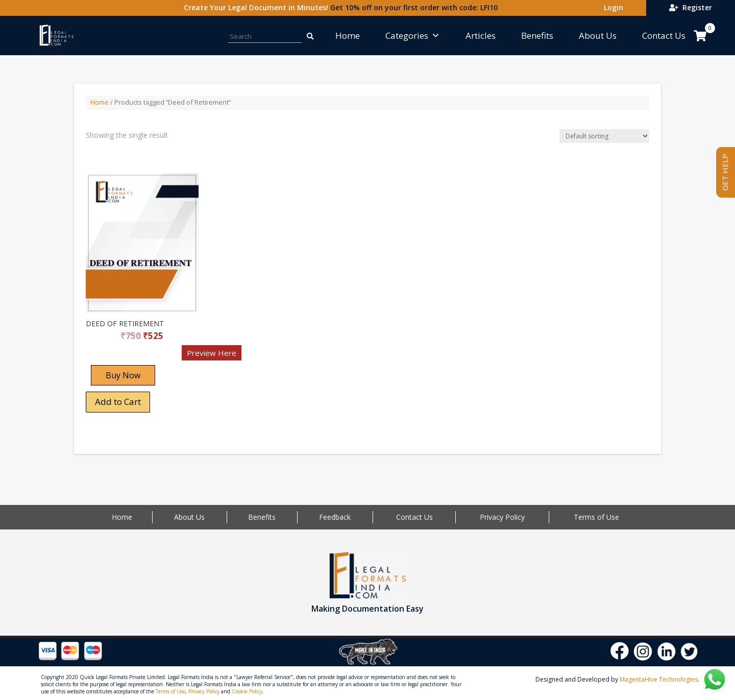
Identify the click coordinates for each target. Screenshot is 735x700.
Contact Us (664, 35)
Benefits (537, 35)
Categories (413, 35)
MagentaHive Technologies (659, 679)
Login (611, 7)
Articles (481, 35)
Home (348, 35)
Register (691, 7)
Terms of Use (596, 517)
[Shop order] (604, 136)
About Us (598, 35)
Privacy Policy (502, 517)
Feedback (335, 517)
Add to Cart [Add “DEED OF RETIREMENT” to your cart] (118, 402)
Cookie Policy (247, 691)
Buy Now (123, 375)
